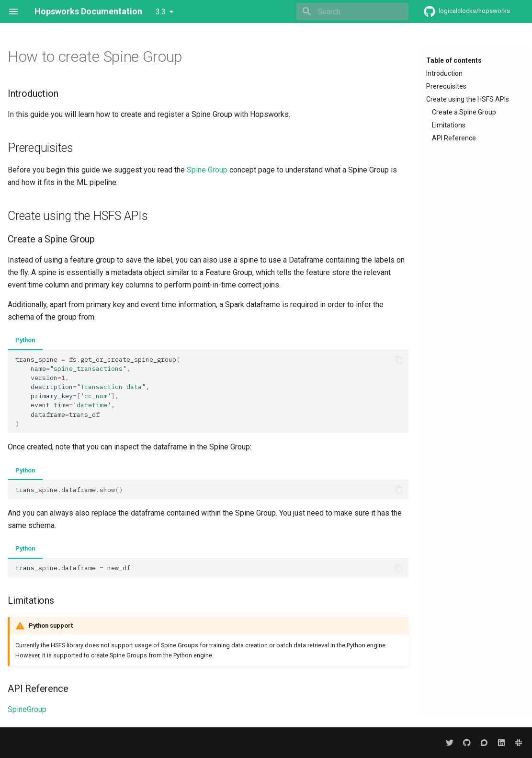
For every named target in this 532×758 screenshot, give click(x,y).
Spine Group (207, 170)
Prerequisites (446, 86)
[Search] (352, 11)
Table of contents (454, 60)
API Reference (454, 138)
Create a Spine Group (464, 112)
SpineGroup (27, 709)
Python (25, 340)
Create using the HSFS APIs (468, 99)
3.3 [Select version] (161, 12)
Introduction (444, 73)
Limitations (449, 125)
